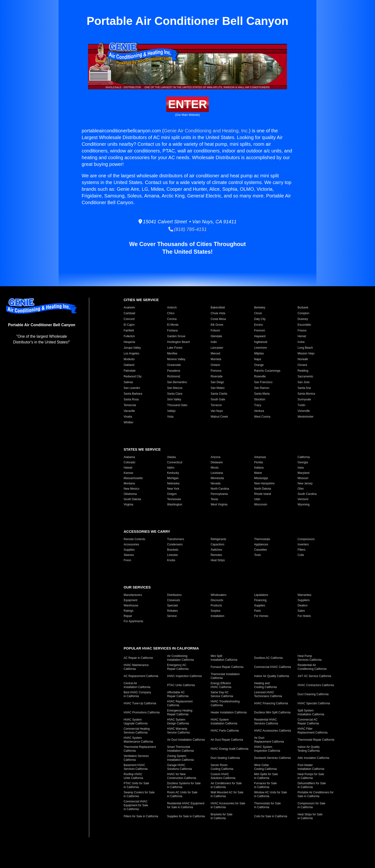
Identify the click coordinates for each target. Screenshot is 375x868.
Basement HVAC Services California (136, 767)
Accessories (131, 544)
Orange (259, 365)
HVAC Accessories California (273, 731)
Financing (260, 600)
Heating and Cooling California (266, 685)
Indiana (259, 468)
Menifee (172, 353)
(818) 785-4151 (188, 229)
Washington (175, 504)
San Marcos (175, 388)
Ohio (301, 489)
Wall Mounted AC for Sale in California (227, 794)
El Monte (173, 325)
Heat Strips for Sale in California (310, 816)
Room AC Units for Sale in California (182, 794)
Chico (171, 313)
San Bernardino (177, 382)
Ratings (129, 611)
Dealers (302, 605)
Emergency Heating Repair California (180, 712)
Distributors (174, 595)
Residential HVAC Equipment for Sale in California (186, 805)
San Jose (303, 382)
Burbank (303, 308)
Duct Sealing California (225, 758)
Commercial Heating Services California (137, 731)
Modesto (129, 359)
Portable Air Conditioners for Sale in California (315, 794)
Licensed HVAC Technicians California (268, 694)
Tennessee (174, 499)
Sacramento (305, 376)
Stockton (260, 399)
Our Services (137, 587)
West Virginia (219, 504)
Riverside (217, 376)
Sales (301, 611)
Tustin (301, 405)
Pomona (216, 371)
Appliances (261, 544)
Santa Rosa (131, 399)
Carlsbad (129, 313)
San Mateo (218, 388)
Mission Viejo (306, 353)
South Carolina (307, 494)
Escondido (304, 325)
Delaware (217, 462)
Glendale (216, 336)
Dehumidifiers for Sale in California (312, 785)
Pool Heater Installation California (311, 767)
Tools (258, 555)
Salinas (128, 382)
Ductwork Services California (273, 758)
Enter (188, 104)
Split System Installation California (311, 712)
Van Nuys (217, 411)
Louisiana (217, 473)
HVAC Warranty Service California (178, 731)
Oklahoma (130, 494)
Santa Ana (304, 388)
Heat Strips (218, 560)
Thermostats (262, 539)
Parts (258, 611)
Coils (301, 555)
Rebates (173, 611)
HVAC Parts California (225, 731)
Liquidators (261, 595)
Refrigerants (218, 539)
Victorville (304, 411)
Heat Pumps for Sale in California (311, 776)
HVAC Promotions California (142, 712)
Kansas (128, 473)
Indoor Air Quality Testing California (309, 749)
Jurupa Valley (132, 348)
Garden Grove (176, 336)
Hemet (302, 336)
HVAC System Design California (178, 722)
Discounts (217, 600)
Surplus (216, 611)
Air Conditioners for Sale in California (226, 785)
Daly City (260, 319)
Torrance (216, 405)
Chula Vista (218, 313)
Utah (257, 499)
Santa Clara (175, 394)
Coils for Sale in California (271, 816)
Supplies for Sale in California (186, 816)
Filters (301, 550)
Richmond (174, 376)
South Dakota (132, 499)
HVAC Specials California (314, 703)
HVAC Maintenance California (136, 667)
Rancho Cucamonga (267, 371)
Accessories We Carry (147, 531)
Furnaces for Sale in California (266, 785)
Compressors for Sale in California (311, 805)
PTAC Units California (181, 685)
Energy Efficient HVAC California (221, 685)
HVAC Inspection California (185, 676)
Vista (170, 417)
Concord (129, 319)
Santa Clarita (219, 394)
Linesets (173, 555)
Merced (215, 353)
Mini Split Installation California (224, 658)
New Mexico (131, 489)
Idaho (171, 468)
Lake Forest (175, 348)
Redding (303, 371)
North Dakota (263, 489)
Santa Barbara (133, 394)
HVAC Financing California (271, 703)
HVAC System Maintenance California (138, 740)
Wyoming (303, 504)
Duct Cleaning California (313, 694)
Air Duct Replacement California (269, 740)
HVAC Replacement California (180, 703)
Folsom (215, 330)
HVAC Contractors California (316, 685)
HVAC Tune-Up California (140, 703)
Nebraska (173, 483)
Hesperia (129, 342)
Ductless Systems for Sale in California (184, 785)
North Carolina (220, 489)
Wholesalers (219, 595)
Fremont (260, 330)
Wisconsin (261, 504)
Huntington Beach (179, 342)
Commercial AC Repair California (308, 722)
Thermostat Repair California (316, 740)
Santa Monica (306, 394)
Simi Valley (174, 399)
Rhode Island (263, 494)
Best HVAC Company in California (137, 694)
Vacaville (129, 411)
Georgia (303, 462)
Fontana (172, 330)
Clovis (258, 313)
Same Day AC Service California (222, 694)
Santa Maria (262, 394)
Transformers (176, 539)
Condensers (175, 544)
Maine (258, 473)
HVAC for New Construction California (182, 776)
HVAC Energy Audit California (230, 749)
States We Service (142, 449)
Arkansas (260, 457)
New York (173, 489)
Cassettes (261, 550)
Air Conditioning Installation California (180, 658)
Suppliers (303, 600)
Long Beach (305, 348)
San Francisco (263, 382)
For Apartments (133, 621)
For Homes (261, 616)
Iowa (301, 468)
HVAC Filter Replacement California (312, 731)
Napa (258, 359)
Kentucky (173, 473)
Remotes (216, 555)
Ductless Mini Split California (272, 712)
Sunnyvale (304, 399)
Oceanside (174, 365)
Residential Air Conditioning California (312, 667)
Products (216, 605)
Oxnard (302, 365)
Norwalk (303, 359)
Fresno (302, 330)
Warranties (304, 595)
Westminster (305, 417)
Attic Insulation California (313, 758)
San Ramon (262, 388)
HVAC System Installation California (224, 722)
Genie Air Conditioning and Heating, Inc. (206, 131)
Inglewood (261, 342)
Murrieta (216, 359)
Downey (303, 319)
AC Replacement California (141, 676)
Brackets (173, 550)
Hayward (260, 336)
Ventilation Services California (136, 758)
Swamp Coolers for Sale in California (139, 794)
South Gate (218, 399)
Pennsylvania (219, 494)
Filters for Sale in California (141, 816)
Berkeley (260, 308)
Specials (173, 605)
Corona (172, 319)
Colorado (130, 462)
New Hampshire (264, 483)
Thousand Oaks (177, 405)
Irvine (301, 342)
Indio (214, 342)
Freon (127, 560)
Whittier (129, 422)
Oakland (129, 365)
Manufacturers (133, 595)
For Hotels (304, 616)
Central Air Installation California (137, 685)
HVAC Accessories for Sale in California (228, 805)
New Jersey (305, 483)
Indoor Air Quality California (272, 676)
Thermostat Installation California (225, 676)
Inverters (303, 544)
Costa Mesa (218, 319)
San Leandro (132, 388)
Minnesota (217, 478)
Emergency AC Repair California (178, 667)
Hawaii (128, 468)
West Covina (262, 417)
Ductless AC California (268, 658)
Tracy (258, 405)
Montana (129, 483)
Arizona (216, 457)
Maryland (303, 473)
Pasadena (174, 371)
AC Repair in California (138, 658)
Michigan (173, 478)
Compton (303, 313)
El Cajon (129, 325)
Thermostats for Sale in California (267, 805)
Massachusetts (133, 478)
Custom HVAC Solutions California (223, 776)
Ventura (259, 411)
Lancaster (217, 348)
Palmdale (130, 371)
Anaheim (129, 308)
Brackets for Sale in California (222, 816)
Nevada (216, 483)
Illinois (215, 468)
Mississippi (261, 478)
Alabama (129, 457)
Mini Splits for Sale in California (266, 776)
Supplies (129, 550)
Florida (259, 462)
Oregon (172, 494)
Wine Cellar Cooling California (266, 767)
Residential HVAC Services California (266, 722)
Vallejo (171, 411)
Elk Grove (217, 325)
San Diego (217, 382)
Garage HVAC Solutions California (179, 767)
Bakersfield (218, 308)
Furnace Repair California (227, 667)
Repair (128, 616)
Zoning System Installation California (180, 758)
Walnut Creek (219, 417)
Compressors (306, 539)
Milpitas (259, 353)
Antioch (172, 308)
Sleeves (129, 555)
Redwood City (133, 376)
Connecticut (175, 462)
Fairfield (129, 330)
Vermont (303, 499)
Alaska (171, 457)
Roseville (260, 376)
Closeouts (174, 600)
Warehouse (131, 605)
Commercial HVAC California (273, 667)
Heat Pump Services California (309, 658)
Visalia (128, 417)
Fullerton (129, 336)
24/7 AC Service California (314, 676)
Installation (218, 616)
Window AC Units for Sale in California (271, 794)
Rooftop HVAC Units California (133, 776)
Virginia (128, 504)
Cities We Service (141, 300)
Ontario (215, 365)
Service (172, 616)
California (304, 457)
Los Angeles (131, 353)
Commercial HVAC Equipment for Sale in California (136, 805)
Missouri (303, 478)
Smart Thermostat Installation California (180, 749)
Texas (214, 499)
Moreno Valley (176, 359)
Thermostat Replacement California (140, 749)
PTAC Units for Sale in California (136, 785)
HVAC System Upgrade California (136, 722)
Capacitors (218, 544)
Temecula (130, 405)
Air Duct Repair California (227, 740)
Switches (216, 550)
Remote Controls (134, 539)
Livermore (261, 348)
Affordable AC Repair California (178, 694)
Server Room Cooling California (222, 767)
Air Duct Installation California (186, 740)
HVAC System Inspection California (267, 749)
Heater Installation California (229, 712)
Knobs (171, 560)
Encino (259, 325)
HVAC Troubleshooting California (225, 703)
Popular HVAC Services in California (161, 648)
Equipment (130, 600)
